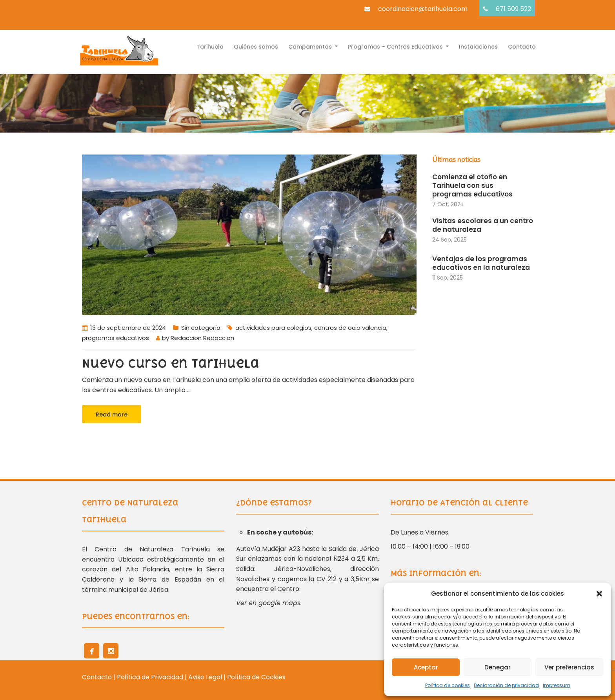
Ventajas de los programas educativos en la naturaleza (481, 263)
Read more (112, 415)
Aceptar (426, 667)
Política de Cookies (256, 677)
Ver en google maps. (269, 603)
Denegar (498, 667)
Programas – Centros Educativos (395, 46)
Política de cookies (448, 685)
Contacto (522, 46)
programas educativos (116, 338)
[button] (599, 594)
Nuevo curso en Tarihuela (171, 364)
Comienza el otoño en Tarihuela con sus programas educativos (472, 185)
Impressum (557, 685)
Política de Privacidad (150, 677)
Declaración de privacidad (506, 685)
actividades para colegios (273, 328)
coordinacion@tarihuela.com (423, 9)
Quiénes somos (256, 46)
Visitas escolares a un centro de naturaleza (483, 225)
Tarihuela (210, 46)
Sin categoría (201, 328)
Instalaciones (478, 46)
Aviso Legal (206, 677)
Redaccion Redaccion (202, 338)
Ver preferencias (569, 667)
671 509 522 (513, 9)
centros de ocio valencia (350, 328)
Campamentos (310, 46)
